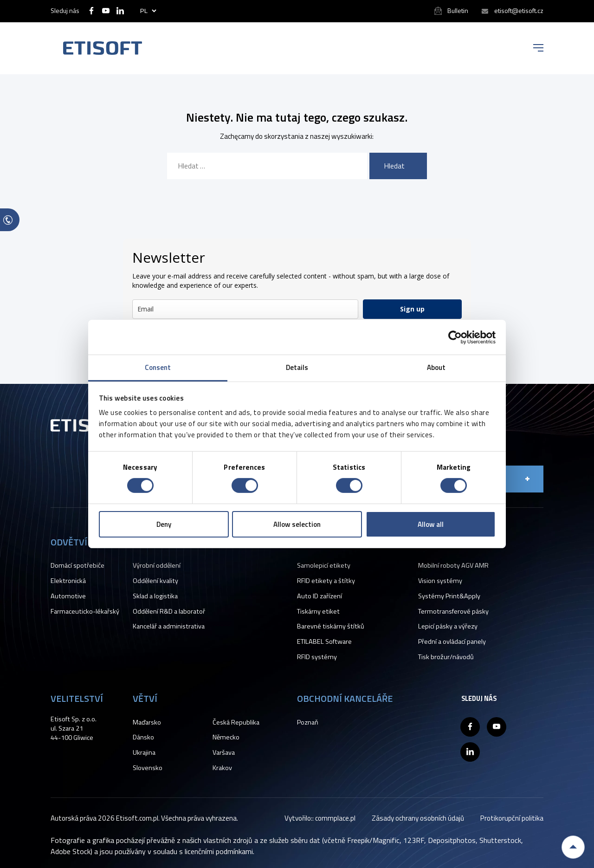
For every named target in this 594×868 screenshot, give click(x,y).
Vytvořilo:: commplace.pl (320, 818)
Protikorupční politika (512, 818)
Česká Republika (236, 722)
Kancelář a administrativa (169, 626)
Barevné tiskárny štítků (331, 626)
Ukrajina (144, 752)
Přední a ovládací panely (452, 641)
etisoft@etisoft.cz (519, 10)
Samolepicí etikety (324, 565)
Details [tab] (297, 367)
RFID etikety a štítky (326, 581)
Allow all (431, 524)
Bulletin (458, 10)
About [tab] (436, 367)
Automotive (68, 596)
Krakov (222, 768)
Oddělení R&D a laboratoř (169, 611)
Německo (226, 737)
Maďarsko (147, 722)
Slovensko (148, 768)
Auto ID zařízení (320, 596)
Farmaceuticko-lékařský (85, 611)
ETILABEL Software (324, 641)
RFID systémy (317, 657)
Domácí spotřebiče (77, 565)
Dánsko (143, 737)
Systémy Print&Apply (449, 596)
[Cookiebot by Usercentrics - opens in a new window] (455, 337)
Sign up (412, 309)
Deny (164, 524)
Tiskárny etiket (318, 611)
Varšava (224, 752)
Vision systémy (440, 581)
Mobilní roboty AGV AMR (453, 565)
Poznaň (308, 722)
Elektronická (68, 581)
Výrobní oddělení (157, 565)
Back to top (573, 847)
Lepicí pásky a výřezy (448, 626)
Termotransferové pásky (453, 611)
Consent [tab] (158, 367)
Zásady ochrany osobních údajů (418, 818)
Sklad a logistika (155, 596)
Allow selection (297, 524)
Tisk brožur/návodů (446, 657)
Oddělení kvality (155, 581)
